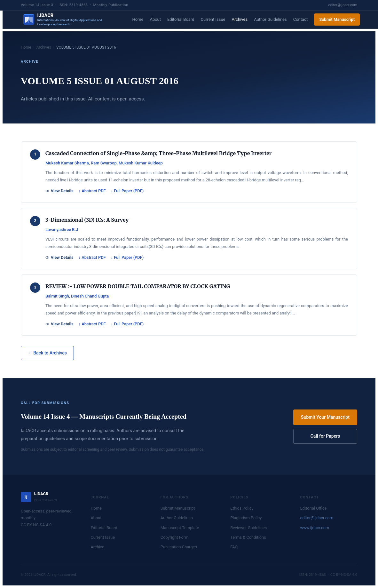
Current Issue (213, 19)
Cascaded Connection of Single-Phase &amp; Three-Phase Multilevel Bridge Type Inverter (158, 153)
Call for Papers (325, 436)
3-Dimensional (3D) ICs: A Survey (87, 220)
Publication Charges (179, 547)
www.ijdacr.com (315, 528)
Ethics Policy (242, 508)
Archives (240, 19)
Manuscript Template (180, 528)
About (155, 19)
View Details (59, 191)
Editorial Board (181, 19)
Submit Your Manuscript (325, 417)
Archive (97, 547)
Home (138, 19)
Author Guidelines (270, 19)
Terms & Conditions (248, 537)
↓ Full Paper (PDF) (127, 191)
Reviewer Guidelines (248, 528)
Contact (300, 19)
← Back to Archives (47, 353)
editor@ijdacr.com (343, 5)
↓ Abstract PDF (92, 191)
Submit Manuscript (337, 19)
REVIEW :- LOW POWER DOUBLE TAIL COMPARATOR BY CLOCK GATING (138, 286)
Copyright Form (175, 537)
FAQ (234, 547)
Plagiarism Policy (246, 518)
